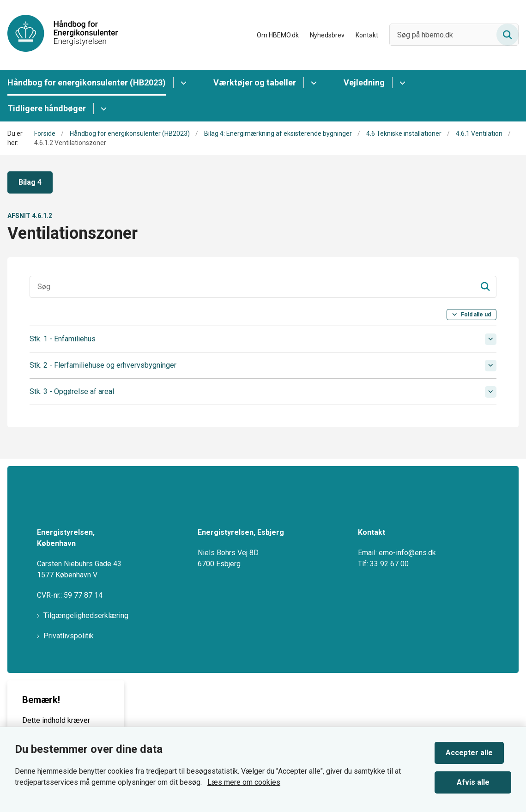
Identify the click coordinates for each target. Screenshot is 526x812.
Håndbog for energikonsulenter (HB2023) (87, 82)
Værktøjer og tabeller (255, 82)
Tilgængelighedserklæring (86, 635)
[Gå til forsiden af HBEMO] (59, 35)
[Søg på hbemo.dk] (454, 35)
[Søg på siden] (508, 35)
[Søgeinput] (263, 287)
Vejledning (364, 82)
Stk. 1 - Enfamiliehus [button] (63, 339)
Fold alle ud (476, 315)
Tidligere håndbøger (47, 108)
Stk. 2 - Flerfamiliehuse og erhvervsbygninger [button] (103, 365)
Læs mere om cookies (244, 779)
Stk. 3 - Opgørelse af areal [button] (72, 391)
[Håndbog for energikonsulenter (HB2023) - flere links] (182, 83)
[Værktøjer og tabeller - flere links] (312, 83)
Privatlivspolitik (69, 656)
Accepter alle (477, 749)
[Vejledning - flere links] (401, 83)
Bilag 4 (30, 182)
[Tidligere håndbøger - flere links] (102, 109)
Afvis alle (477, 779)
